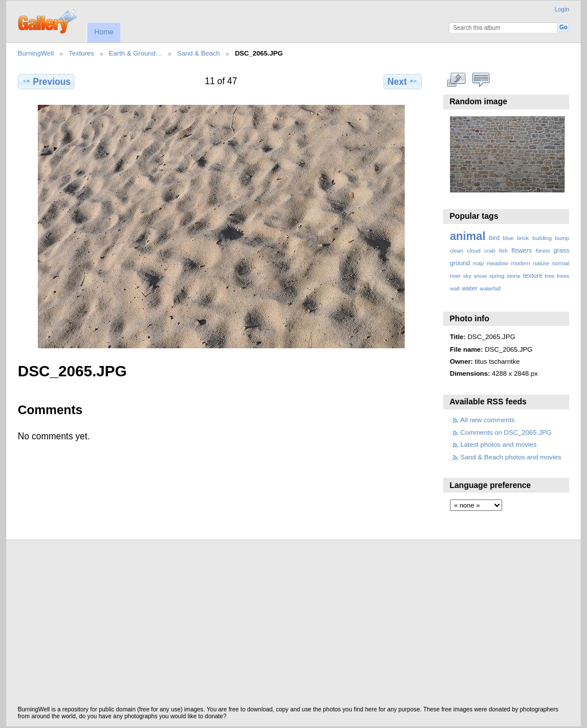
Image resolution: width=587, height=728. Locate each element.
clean (457, 251)
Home (103, 32)
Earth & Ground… (136, 53)
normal (561, 263)
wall (455, 288)
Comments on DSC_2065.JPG (506, 432)
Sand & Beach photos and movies (511, 457)
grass (561, 250)
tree (549, 276)
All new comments (488, 420)
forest (543, 251)
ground (460, 263)
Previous (46, 81)
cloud (474, 251)
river (455, 276)
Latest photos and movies (498, 444)
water (470, 288)
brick (523, 238)
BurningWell (36, 53)
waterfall (490, 288)
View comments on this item (481, 80)
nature (541, 263)
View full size (456, 80)
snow (480, 276)
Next (403, 81)
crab (490, 251)
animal (468, 236)
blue (509, 238)
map (478, 263)
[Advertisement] (293, 626)
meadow (497, 263)
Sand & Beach (199, 53)
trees (563, 276)
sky (467, 276)
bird (494, 238)
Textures (81, 53)
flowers (522, 250)
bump (562, 238)
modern (520, 263)
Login (562, 9)
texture (533, 276)
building (542, 238)
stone (514, 276)
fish (503, 251)
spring (497, 276)
